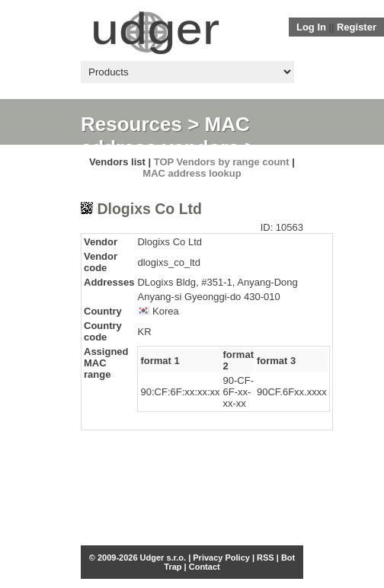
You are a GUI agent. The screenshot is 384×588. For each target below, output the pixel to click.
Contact (205, 567)
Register (357, 27)
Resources (131, 124)
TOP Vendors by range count (222, 162)
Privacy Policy (221, 558)
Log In (311, 27)
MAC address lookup (192, 173)
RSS (266, 558)
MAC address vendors (165, 136)
